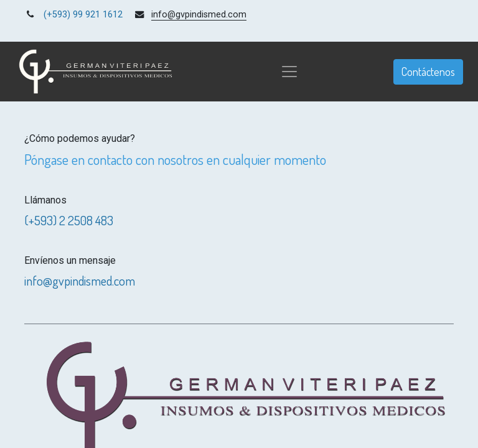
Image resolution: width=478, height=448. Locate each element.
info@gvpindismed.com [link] (199, 15)
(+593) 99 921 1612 (83, 15)
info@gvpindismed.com (80, 281)
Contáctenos (428, 72)
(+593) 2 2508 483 (69, 220)
